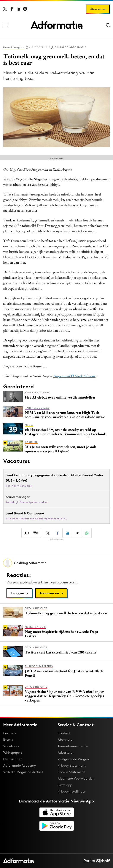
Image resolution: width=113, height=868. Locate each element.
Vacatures (11, 746)
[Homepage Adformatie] (57, 25)
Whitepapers (13, 752)
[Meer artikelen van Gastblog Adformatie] (56, 563)
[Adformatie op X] (5, 9)
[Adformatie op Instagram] (25, 9)
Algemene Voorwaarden (76, 778)
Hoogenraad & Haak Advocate (74, 376)
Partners (10, 733)
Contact (64, 733)
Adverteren (66, 752)
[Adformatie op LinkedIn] (18, 9)
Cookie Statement (71, 772)
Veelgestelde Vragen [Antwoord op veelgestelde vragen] (73, 759)
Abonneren (66, 739)
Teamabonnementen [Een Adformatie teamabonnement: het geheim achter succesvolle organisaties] (73, 746)
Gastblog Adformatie (70, 47)
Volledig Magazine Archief (23, 772)
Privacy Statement (72, 765)
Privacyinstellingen (72, 791)
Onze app (65, 785)
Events (8, 739)
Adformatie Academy (20, 765)
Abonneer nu (98, 9)
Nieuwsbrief (12, 759)
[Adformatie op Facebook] (12, 9)
